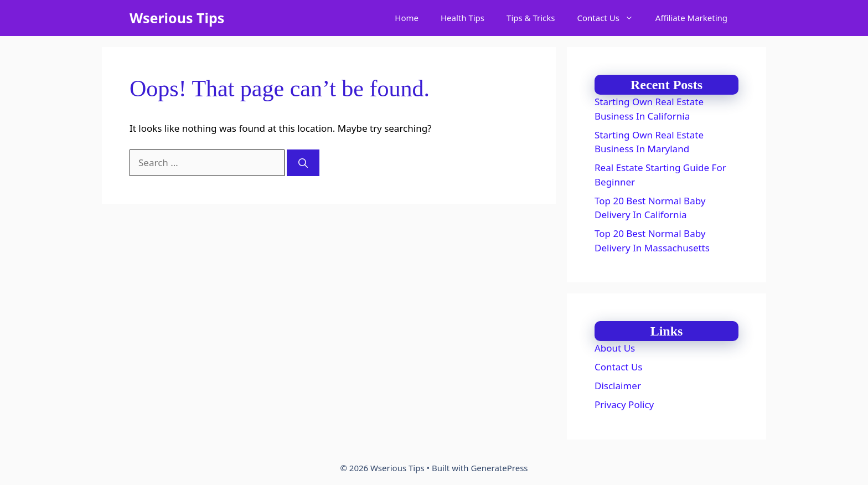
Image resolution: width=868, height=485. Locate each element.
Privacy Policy (624, 404)
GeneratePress (499, 468)
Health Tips (463, 18)
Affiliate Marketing (691, 18)
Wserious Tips (177, 18)
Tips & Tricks (531, 18)
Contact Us (611, 18)
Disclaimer (618, 386)
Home (407, 18)
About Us (615, 348)
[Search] (303, 163)
